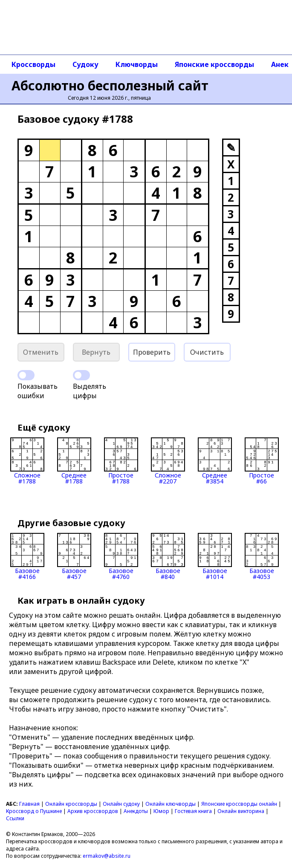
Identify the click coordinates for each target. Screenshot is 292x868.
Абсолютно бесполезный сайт (110, 85)
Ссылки (15, 818)
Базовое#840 (168, 556)
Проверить (152, 352)
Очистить (207, 352)
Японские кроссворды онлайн (239, 804)
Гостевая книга (193, 811)
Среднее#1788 (74, 461)
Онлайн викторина (241, 811)
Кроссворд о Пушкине (34, 811)
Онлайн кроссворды (71, 804)
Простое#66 (262, 461)
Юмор (161, 811)
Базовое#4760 (121, 556)
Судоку (85, 64)
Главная (29, 804)
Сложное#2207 (168, 461)
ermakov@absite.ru (107, 856)
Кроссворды (33, 64)
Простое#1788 (121, 461)
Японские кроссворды (214, 64)
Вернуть (96, 352)
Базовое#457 (74, 556)
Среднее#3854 (215, 461)
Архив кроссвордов (93, 811)
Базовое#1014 (215, 556)
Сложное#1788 (27, 461)
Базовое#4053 (262, 556)
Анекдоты (136, 811)
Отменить (41, 352)
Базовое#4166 (27, 556)
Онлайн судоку (121, 804)
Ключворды (137, 64)
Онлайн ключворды (171, 804)
